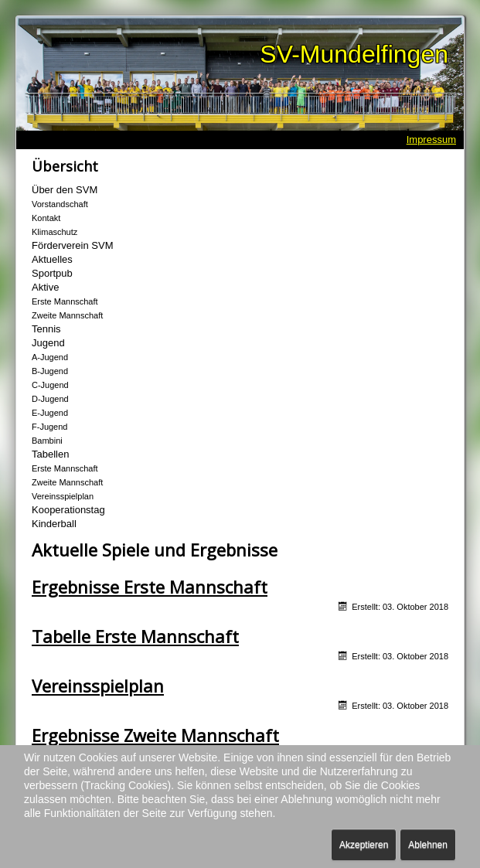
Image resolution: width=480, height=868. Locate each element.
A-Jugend (50, 357)
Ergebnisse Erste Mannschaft (150, 587)
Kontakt (46, 218)
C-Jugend (50, 385)
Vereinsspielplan (63, 496)
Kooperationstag (68, 510)
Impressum (431, 140)
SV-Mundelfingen (354, 54)
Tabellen (50, 454)
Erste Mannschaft (65, 301)
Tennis (46, 329)
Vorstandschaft (60, 204)
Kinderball (54, 524)
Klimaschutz (54, 232)
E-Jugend (50, 413)
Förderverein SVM (72, 245)
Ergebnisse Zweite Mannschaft (155, 735)
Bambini (47, 441)
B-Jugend (50, 371)
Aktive (45, 287)
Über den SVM (65, 190)
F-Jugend (49, 427)
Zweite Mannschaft (67, 315)
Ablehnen (428, 845)
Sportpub (52, 273)
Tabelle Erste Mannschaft (135, 636)
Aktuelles (52, 259)
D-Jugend (50, 399)
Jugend (48, 343)
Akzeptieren (364, 845)
